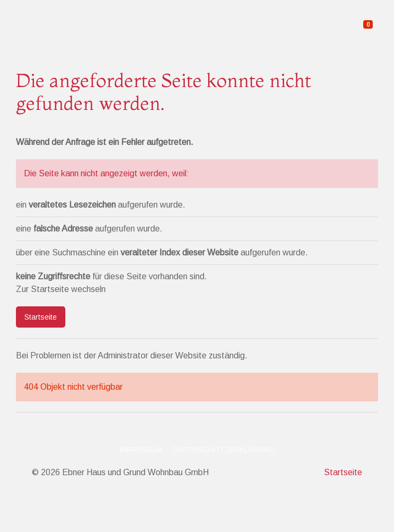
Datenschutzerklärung (224, 450)
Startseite (41, 317)
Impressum (141, 450)
